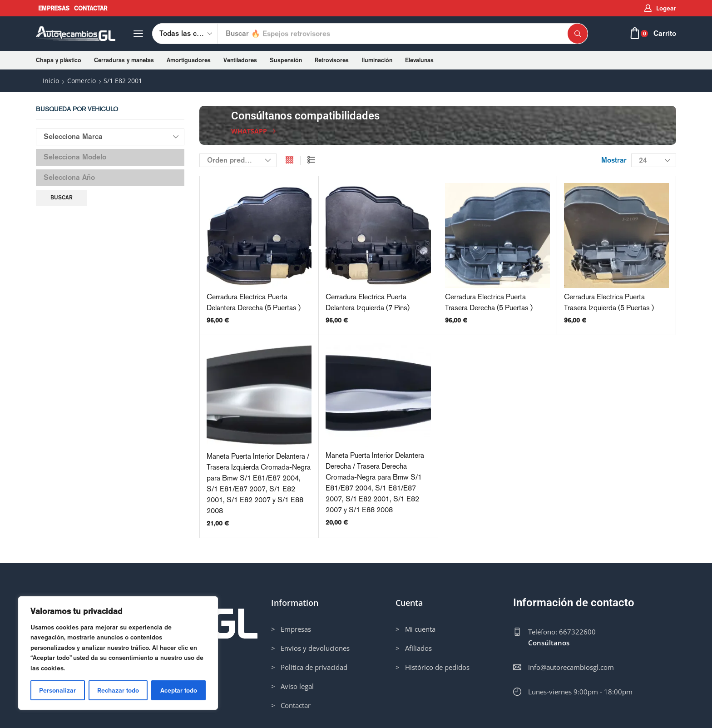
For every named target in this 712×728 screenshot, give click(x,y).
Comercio (82, 81)
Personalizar (57, 690)
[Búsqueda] (578, 34)
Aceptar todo (179, 690)
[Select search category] (185, 34)
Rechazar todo (118, 690)
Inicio (51, 81)
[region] (118, 653)
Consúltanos (549, 643)
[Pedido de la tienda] (238, 160)
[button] (660, 8)
